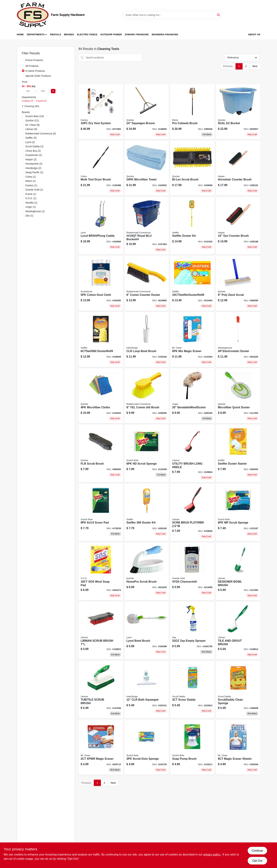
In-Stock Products (35, 71)
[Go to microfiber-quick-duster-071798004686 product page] (238, 396)
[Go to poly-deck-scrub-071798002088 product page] (238, 283)
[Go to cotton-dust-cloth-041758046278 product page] (101, 283)
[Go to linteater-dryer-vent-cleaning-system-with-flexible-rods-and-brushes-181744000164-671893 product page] (101, 112)
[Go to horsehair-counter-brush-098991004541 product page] (238, 168)
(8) (33, 125)
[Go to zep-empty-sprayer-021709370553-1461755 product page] (192, 631)
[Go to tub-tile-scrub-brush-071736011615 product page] (101, 690)
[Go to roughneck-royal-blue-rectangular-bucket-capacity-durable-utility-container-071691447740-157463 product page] (147, 226)
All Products (32, 66)
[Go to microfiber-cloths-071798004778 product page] (101, 396)
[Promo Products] (23, 60)
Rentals (56, 34)
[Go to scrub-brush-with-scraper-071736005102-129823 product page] (101, 631)
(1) (31, 177)
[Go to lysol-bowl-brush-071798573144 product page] (147, 631)
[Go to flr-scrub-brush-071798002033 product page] (101, 453)
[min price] (28, 91)
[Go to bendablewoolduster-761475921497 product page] (192, 396)
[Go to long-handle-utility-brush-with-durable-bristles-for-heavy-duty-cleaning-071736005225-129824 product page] (192, 453)
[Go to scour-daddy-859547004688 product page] (192, 690)
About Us (254, 34)
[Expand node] (23, 106)
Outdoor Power (111, 34)
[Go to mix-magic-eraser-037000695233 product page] (192, 340)
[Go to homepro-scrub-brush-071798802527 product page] (147, 571)
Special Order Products (38, 76)
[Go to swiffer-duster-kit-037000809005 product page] (192, 226)
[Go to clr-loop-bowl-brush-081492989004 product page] (147, 340)
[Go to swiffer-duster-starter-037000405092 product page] (238, 453)
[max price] (43, 91)
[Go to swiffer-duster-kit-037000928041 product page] (147, 513)
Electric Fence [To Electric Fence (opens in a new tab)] (87, 34)
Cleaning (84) (32, 106)
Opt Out (257, 861)
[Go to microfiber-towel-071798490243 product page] (147, 168)
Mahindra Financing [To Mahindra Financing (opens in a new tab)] (165, 34)
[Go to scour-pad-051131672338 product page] (101, 513)
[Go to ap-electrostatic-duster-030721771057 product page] (238, 340)
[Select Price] (53, 91)
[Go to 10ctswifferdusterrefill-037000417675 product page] (192, 283)
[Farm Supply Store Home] (33, 15)
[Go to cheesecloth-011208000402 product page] (192, 571)
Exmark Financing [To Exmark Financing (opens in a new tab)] (137, 34)
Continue (257, 851)
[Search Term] (172, 15)
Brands (69, 34)
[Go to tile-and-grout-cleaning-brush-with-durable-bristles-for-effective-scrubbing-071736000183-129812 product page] (238, 631)
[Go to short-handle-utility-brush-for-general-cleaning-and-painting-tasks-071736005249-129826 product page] (192, 513)
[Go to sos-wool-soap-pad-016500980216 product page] (101, 571)
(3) (30, 142)
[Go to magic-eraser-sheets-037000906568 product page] (238, 747)
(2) (33, 151)
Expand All (41, 101)
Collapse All (28, 101)
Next (255, 66)
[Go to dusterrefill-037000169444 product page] (101, 340)
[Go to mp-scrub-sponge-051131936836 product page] (238, 513)
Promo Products (34, 60)
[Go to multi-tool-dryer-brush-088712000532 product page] (101, 168)
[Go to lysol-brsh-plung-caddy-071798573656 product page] (101, 226)
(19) (35, 116)
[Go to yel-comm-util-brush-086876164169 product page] (147, 396)
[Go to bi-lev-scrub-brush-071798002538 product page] (192, 168)
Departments (36, 34)
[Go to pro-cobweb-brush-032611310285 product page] (192, 112)
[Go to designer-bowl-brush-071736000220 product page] (238, 571)
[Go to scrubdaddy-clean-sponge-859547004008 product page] (238, 690)
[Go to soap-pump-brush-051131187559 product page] (192, 747)
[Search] (219, 15)
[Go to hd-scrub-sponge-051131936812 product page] (147, 453)
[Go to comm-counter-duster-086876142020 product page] (147, 283)
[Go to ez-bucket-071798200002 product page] (238, 112)
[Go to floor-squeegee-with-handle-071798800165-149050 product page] (147, 112)
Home (20, 34)
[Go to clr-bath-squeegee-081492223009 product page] (147, 690)
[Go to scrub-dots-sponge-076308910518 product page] (147, 747)
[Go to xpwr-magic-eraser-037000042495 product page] (101, 747)
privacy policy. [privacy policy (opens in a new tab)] (212, 855)
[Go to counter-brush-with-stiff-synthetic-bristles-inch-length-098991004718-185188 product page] (238, 226)
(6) (31, 129)
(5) (31, 138)
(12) (32, 120)
